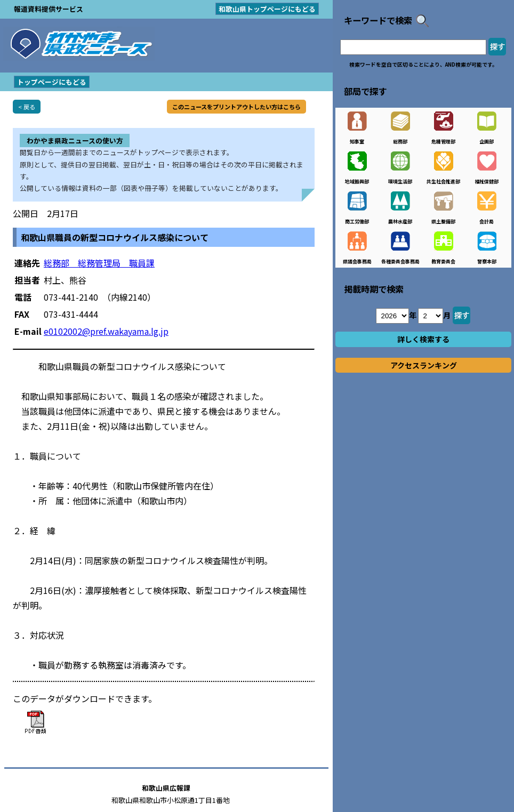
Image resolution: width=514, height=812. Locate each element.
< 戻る (27, 107)
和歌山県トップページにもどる (267, 9)
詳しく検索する (423, 339)
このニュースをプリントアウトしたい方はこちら (236, 107)
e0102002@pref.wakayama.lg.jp (106, 331)
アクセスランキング (424, 365)
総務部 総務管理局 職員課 (99, 263)
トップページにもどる (52, 82)
